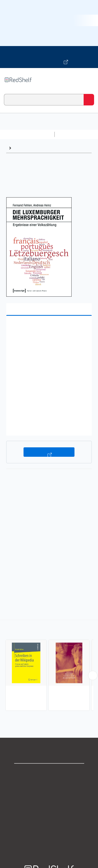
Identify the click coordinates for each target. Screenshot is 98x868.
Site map (49, 841)
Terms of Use (49, 806)
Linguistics (24, 148)
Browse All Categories (27, 134)
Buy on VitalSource (49, 452)
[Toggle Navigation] (89, 80)
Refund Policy (49, 818)
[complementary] (49, 666)
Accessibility (49, 829)
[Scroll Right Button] (93, 675)
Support (49, 783)
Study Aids (71, 134)
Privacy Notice (49, 795)
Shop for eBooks (49, 772)
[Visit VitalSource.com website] (49, 57)
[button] (48, 328)
